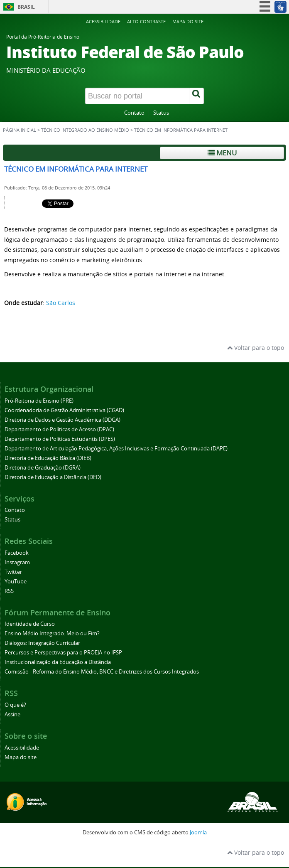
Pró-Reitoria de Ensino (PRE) (39, 401)
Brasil (26, 7)
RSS (9, 591)
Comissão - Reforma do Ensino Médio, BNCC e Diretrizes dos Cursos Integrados (102, 672)
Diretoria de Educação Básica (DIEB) (48, 458)
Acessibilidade (103, 21)
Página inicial (20, 130)
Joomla (198, 832)
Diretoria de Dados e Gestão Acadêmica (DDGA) (62, 420)
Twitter (13, 572)
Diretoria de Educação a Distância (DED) (53, 477)
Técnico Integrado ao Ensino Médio (85, 130)
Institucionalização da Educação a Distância (58, 662)
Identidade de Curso (30, 624)
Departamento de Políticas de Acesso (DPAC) (59, 429)
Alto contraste (146, 21)
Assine (12, 714)
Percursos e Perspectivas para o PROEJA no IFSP (63, 653)
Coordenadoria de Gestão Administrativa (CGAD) (64, 410)
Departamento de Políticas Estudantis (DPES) (60, 439)
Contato (134, 113)
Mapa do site (188, 21)
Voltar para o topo (256, 348)
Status (161, 113)
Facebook (17, 553)
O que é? (15, 705)
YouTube (16, 582)
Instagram (17, 562)
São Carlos (61, 303)
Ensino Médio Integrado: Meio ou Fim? (52, 633)
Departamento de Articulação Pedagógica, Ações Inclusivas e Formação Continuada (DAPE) (116, 449)
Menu (222, 153)
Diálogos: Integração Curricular (42, 643)
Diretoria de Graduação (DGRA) (43, 468)
